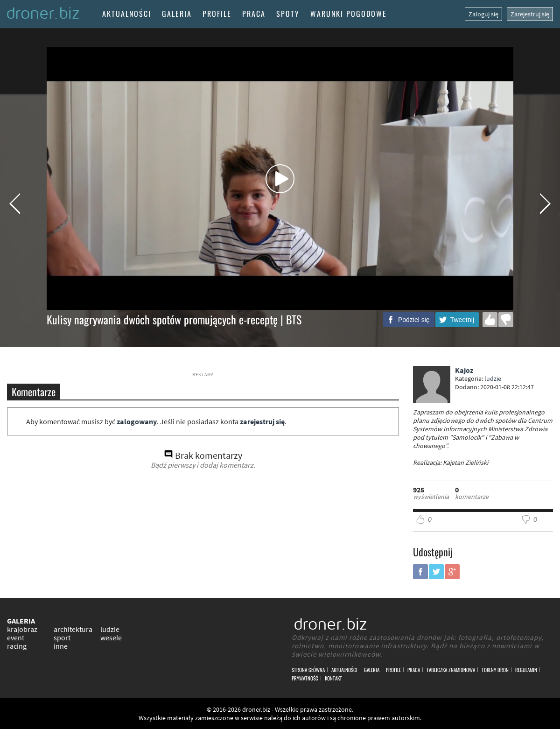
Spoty (288, 14)
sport (62, 638)
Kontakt (333, 678)
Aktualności (127, 14)
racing (17, 646)
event (16, 638)
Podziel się (414, 320)
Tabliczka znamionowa (451, 670)
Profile (217, 14)
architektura (73, 629)
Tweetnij (462, 320)
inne (61, 646)
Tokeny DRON (495, 670)
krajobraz (22, 629)
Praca (254, 14)
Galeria (177, 14)
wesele (111, 638)
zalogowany (137, 421)
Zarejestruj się (530, 14)
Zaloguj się (483, 14)
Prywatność (305, 678)
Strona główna (308, 670)
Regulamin (526, 670)
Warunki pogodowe (349, 14)
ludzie (493, 379)
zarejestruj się (262, 421)
